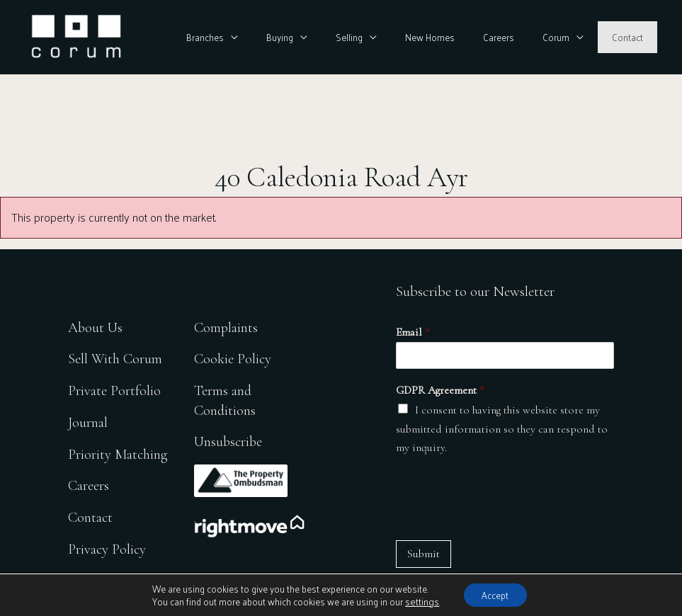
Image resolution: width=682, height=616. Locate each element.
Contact (632, 37)
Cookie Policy (235, 357)
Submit (424, 554)
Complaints (229, 325)
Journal (88, 420)
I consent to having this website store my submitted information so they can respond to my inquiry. (502, 429)
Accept (494, 594)
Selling (395, 37)
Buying (336, 37)
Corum (572, 37)
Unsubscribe (232, 439)
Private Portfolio (114, 388)
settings (418, 600)
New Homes (465, 37)
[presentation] (504, 498)
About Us (96, 325)
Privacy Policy (108, 548)
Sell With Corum (115, 357)
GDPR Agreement (440, 390)
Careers (524, 37)
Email (413, 332)
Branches (272, 37)
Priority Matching (119, 452)
